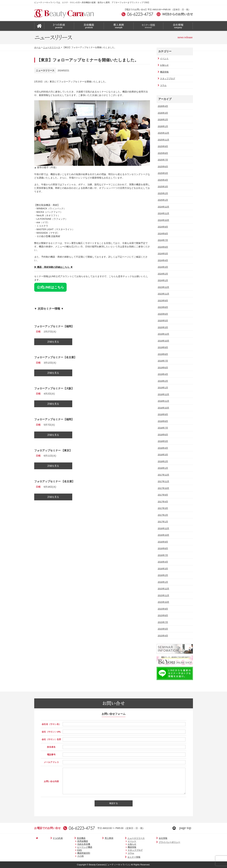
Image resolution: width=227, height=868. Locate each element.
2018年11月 (163, 401)
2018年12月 (163, 394)
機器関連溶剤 (76, 853)
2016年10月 (163, 535)
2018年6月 (163, 435)
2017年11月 (163, 481)
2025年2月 (163, 193)
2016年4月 (163, 562)
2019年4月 (163, 374)
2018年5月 (163, 441)
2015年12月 (163, 589)
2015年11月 (163, 595)
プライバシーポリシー (153, 842)
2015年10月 (163, 602)
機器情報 (163, 72)
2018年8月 (163, 421)
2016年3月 (163, 569)
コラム (162, 85)
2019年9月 (163, 347)
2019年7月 (163, 361)
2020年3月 (163, 327)
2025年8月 (163, 153)
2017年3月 (163, 508)
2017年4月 (163, 502)
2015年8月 (163, 615)
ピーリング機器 (77, 847)
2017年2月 (163, 515)
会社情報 (147, 838)
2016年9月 (163, 542)
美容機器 (72, 838)
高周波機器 (75, 841)
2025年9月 (163, 146)
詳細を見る (53, 342)
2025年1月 (163, 200)
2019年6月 (163, 368)
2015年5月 (163, 629)
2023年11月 (163, 294)
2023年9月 (163, 301)
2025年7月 (163, 160)
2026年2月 (163, 120)
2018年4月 (163, 448)
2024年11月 (163, 213)
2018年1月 (163, 468)
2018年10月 (163, 408)
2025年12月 (163, 133)
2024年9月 (163, 227)
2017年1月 (163, 522)
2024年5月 (163, 254)
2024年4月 (163, 260)
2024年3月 (163, 267)
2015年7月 (163, 622)
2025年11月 (163, 140)
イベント (163, 58)
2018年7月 (163, 428)
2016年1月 (163, 582)
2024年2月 (163, 274)
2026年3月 (163, 113)
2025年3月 (163, 187)
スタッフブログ (166, 79)
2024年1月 (163, 280)
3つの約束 (52, 838)
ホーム (37, 47)
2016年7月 (163, 555)
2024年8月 (163, 234)
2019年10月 (163, 341)
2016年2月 (163, 575)
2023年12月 (163, 287)
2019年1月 (163, 388)
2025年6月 (163, 167)
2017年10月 (163, 488)
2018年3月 (163, 455)
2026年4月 (163, 106)
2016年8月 (163, 548)
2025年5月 (163, 173)
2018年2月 (163, 461)
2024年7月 (163, 240)
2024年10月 (163, 220)
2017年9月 (163, 495)
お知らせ (163, 65)
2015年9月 (163, 609)
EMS (72, 850)
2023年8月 (163, 307)
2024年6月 (163, 247)
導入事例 (99, 838)
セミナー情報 (121, 857)
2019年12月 (163, 334)
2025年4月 (163, 180)
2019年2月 (163, 381)
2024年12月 (163, 207)
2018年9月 (163, 414)
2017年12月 (163, 475)
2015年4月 (163, 636)
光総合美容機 (76, 844)
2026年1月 (163, 126)
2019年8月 (163, 354)
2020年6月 (163, 314)
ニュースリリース (52, 47)
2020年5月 (163, 321)
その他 (73, 856)
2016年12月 (163, 528)
